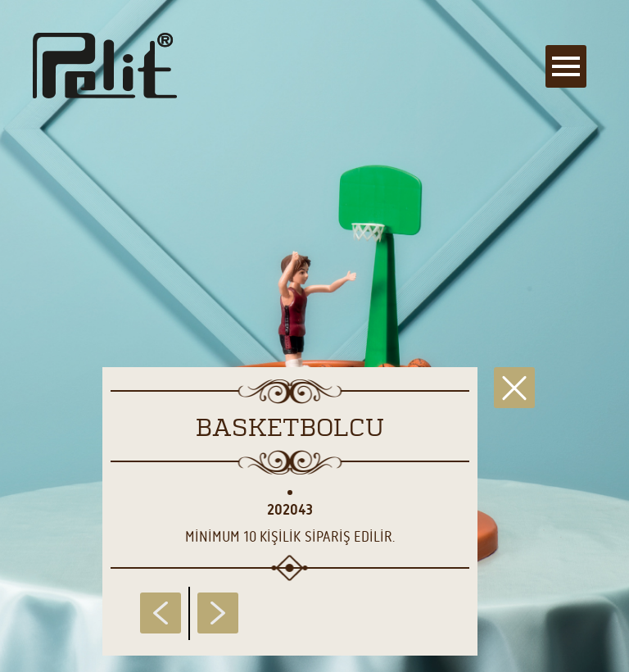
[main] (314, 336)
